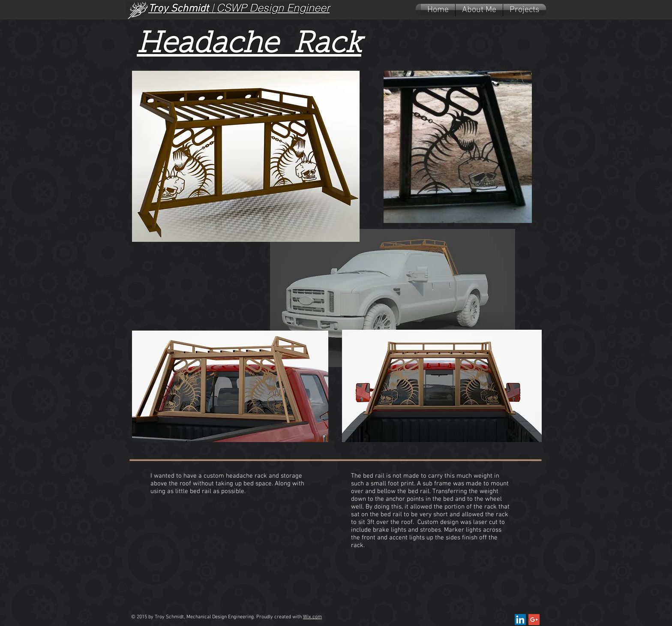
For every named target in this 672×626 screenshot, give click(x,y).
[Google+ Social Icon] (534, 620)
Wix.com (312, 617)
